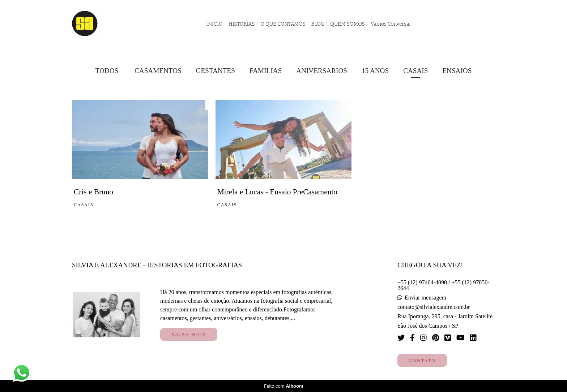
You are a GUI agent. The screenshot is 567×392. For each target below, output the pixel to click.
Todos (107, 71)
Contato (422, 360)
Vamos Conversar (391, 24)
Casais (415, 71)
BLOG (318, 24)
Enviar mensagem (425, 298)
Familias (266, 71)
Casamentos (158, 71)
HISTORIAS (242, 24)
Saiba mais (189, 334)
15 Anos (375, 71)
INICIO (214, 24)
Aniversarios (322, 71)
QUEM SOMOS (348, 24)
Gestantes (216, 71)
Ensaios (457, 71)
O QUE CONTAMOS (283, 24)
